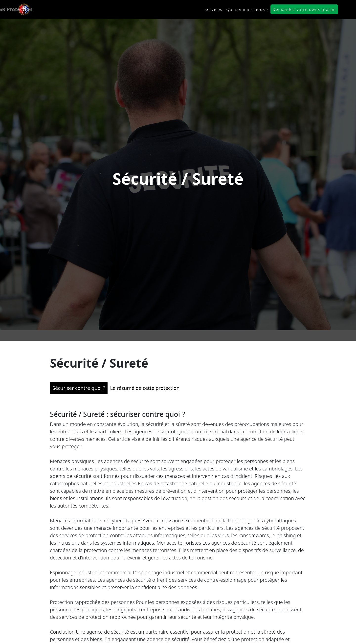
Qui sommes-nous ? (247, 9)
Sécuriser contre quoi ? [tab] (79, 385)
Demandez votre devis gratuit (304, 9)
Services (214, 9)
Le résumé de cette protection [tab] (145, 385)
